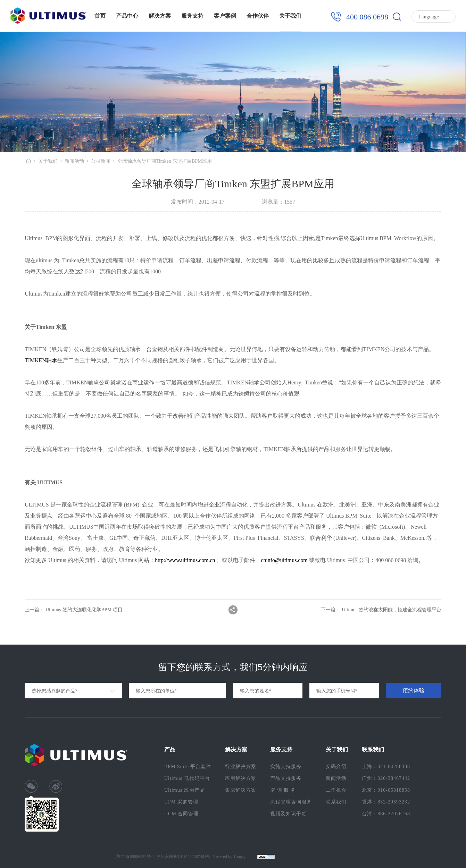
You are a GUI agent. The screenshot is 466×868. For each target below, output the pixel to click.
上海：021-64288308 (386, 767)
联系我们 (336, 802)
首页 (100, 16)
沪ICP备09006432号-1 (135, 857)
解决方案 (160, 16)
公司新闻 (101, 161)
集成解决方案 (241, 790)
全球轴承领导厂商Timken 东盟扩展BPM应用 (165, 161)
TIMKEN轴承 (41, 360)
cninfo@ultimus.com (285, 560)
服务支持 (192, 16)
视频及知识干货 (288, 814)
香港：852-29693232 (386, 802)
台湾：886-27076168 (386, 814)
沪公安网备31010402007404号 (183, 857)
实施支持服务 (286, 767)
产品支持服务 (286, 778)
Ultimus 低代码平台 (187, 778)
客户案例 (225, 16)
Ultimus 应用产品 (185, 790)
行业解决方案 (241, 767)
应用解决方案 (241, 778)
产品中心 (127, 16)
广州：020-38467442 (386, 778)
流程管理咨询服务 (291, 802)
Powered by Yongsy (229, 857)
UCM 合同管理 (181, 814)
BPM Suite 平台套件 (188, 767)
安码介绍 (336, 767)
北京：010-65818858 (386, 790)
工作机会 (336, 790)
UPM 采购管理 (181, 802)
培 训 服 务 (283, 790)
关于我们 (290, 16)
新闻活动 (74, 161)
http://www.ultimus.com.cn (185, 560)
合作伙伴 (258, 16)
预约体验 (414, 691)
